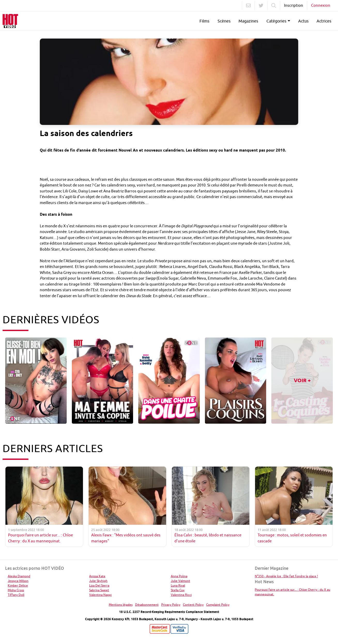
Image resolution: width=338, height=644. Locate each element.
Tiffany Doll (16, 595)
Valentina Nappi (100, 595)
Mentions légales (121, 605)
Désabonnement (147, 605)
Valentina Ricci (181, 595)
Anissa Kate (97, 576)
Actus (303, 21)
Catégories (276, 21)
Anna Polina (179, 576)
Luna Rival (178, 585)
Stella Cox (178, 590)
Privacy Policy (171, 605)
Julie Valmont (180, 581)
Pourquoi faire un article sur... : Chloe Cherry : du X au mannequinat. (293, 592)
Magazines (248, 21)
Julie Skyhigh (98, 581)
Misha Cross (16, 590)
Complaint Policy (218, 605)
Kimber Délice (18, 585)
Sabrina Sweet (99, 590)
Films (204, 21)
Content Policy (193, 605)
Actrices (324, 21)
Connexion (321, 5)
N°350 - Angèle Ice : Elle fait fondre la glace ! (286, 576)
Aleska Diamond (19, 576)
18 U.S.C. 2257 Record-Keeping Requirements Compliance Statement (169, 612)
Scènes (224, 21)
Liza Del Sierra (99, 585)
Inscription (294, 5)
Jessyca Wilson (18, 581)
